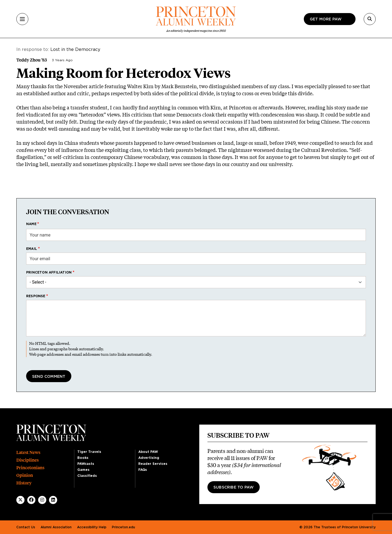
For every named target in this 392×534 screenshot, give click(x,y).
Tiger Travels (89, 452)
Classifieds (87, 476)
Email (32, 249)
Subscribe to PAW (234, 487)
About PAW (148, 452)
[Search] (370, 19)
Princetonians (30, 468)
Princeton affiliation (49, 272)
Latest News (28, 452)
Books (83, 458)
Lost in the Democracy (75, 50)
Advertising (149, 458)
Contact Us (26, 527)
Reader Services (153, 464)
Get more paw (326, 19)
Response (36, 296)
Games (83, 470)
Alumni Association (56, 527)
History (24, 483)
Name (31, 224)
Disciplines (27, 460)
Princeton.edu (123, 527)
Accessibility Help (92, 527)
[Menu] (22, 19)
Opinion (25, 475)
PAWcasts (86, 464)
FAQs (143, 470)
